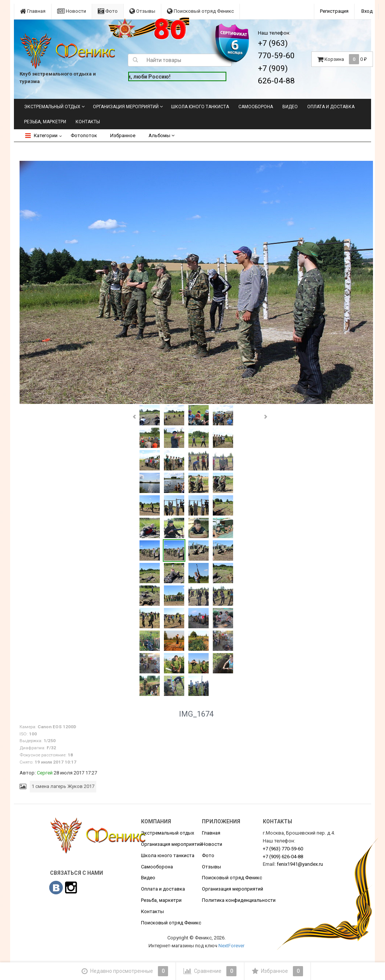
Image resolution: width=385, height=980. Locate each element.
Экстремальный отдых (52, 107)
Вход (367, 11)
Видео (290, 107)
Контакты (88, 122)
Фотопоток (84, 135)
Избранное (123, 135)
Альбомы (161, 135)
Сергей (45, 773)
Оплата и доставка (331, 107)
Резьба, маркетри (45, 122)
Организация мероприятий (126, 107)
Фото (108, 11)
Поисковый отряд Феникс (200, 11)
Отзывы (142, 11)
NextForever (231, 946)
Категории (41, 135)
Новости (72, 11)
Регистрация (334, 11)
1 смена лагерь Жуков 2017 (63, 786)
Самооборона (256, 107)
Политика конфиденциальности (239, 900)
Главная (33, 11)
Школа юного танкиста (200, 107)
